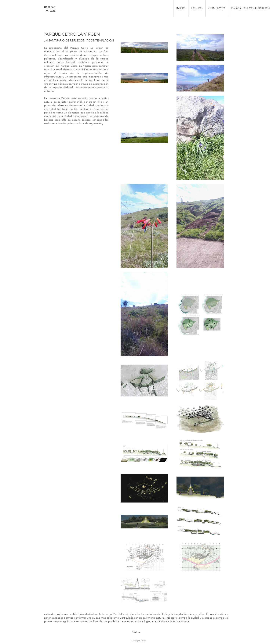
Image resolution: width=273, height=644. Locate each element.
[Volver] (136, 632)
